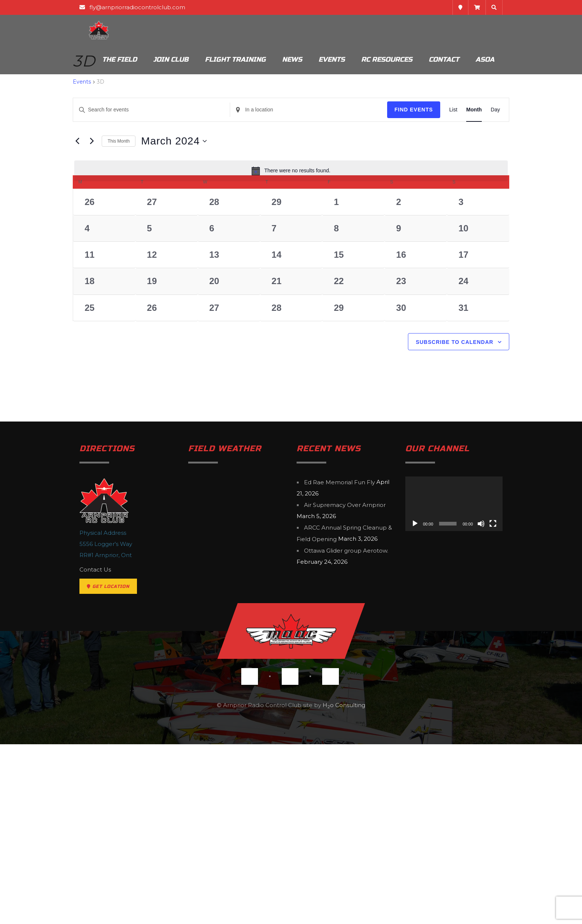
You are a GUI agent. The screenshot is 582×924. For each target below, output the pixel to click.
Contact (444, 59)
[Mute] (481, 704)
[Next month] (92, 141)
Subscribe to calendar (455, 522)
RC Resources (387, 59)
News (292, 59)
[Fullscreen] (493, 704)
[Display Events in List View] (453, 110)
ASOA (485, 59)
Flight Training (235, 59)
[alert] (291, 171)
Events (332, 59)
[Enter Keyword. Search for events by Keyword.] (151, 110)
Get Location (108, 766)
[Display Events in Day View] (495, 110)
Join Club (171, 59)
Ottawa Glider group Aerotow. (346, 731)
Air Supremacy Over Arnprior (345, 685)
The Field (120, 59)
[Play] (415, 704)
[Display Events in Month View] (474, 110)
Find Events (414, 110)
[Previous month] (77, 141)
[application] (454, 684)
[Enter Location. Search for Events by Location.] (308, 110)
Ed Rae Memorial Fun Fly (339, 662)
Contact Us (95, 749)
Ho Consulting (344, 885)
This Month (119, 141)
